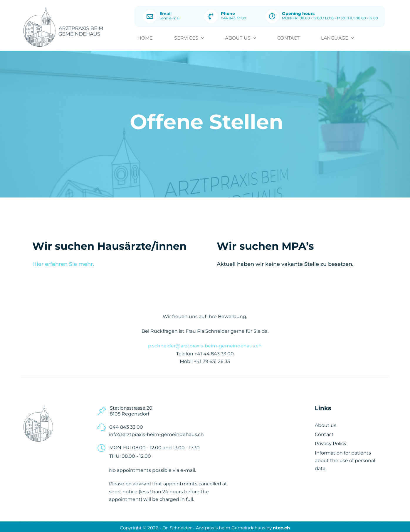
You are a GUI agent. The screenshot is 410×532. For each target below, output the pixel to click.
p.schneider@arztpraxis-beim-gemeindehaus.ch (205, 344)
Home (145, 37)
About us (241, 37)
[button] (189, 37)
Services (189, 37)
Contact (288, 37)
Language (338, 37)
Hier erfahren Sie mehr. (63, 262)
